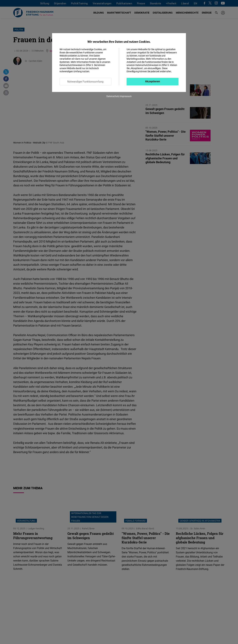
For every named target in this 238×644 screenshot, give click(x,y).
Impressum (126, 96)
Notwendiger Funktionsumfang (85, 82)
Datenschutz (113, 96)
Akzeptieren (152, 81)
